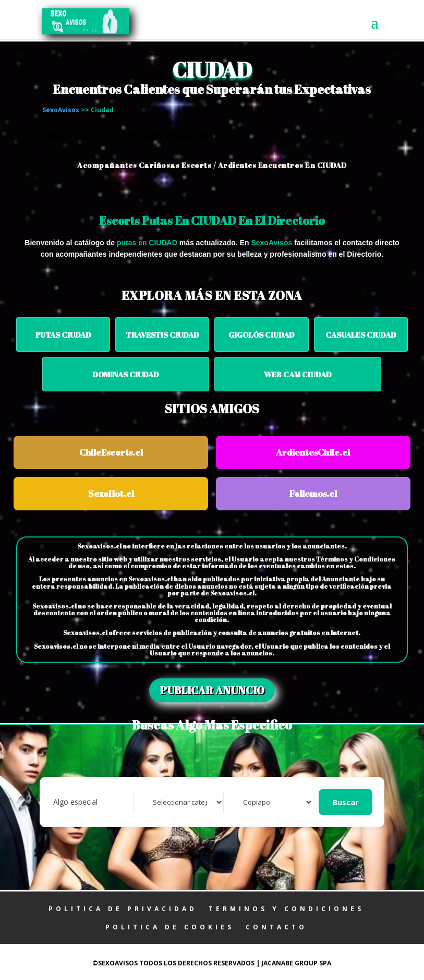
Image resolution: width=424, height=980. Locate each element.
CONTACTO (276, 927)
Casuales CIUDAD (361, 334)
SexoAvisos (61, 110)
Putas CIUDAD (63, 334)
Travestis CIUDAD (162, 334)
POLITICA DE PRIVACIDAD (123, 909)
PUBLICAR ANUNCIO (212, 690)
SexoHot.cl (111, 493)
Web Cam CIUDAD (298, 374)
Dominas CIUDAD (126, 374)
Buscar (346, 802)
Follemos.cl (313, 493)
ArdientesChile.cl (313, 452)
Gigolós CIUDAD (262, 334)
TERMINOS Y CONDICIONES (286, 909)
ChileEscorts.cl (111, 452)
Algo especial (75, 802)
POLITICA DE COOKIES (170, 927)
